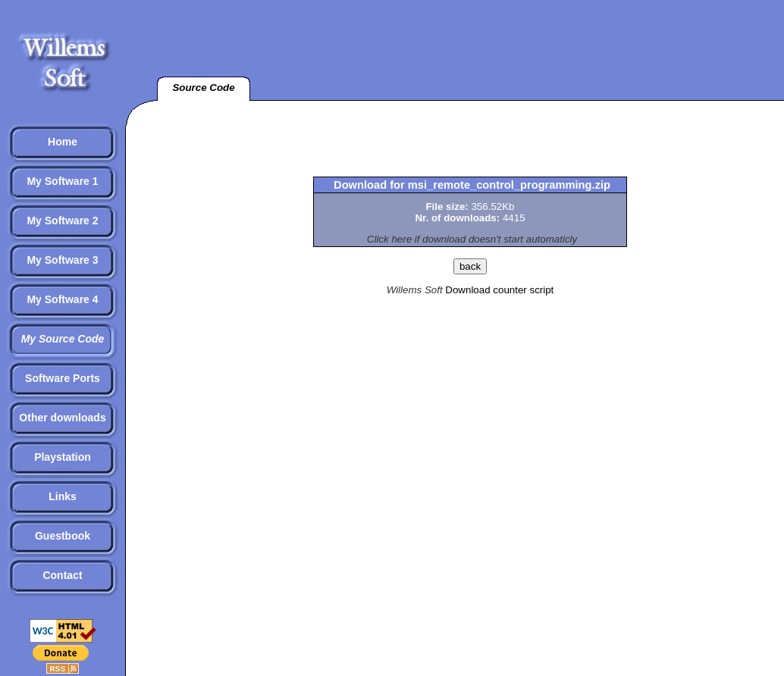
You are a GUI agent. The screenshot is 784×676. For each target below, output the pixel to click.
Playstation (63, 457)
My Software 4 (62, 299)
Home (63, 142)
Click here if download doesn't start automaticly (472, 239)
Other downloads (62, 418)
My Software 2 (62, 221)
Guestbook (63, 536)
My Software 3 (62, 260)
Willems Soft (415, 290)
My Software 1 (62, 181)
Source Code (203, 88)
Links (63, 496)
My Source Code (63, 339)
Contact (62, 575)
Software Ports (63, 378)
